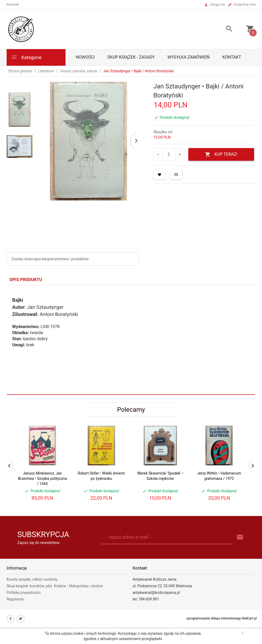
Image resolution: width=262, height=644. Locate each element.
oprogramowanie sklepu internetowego (214, 618)
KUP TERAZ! (221, 155)
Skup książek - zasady (131, 57)
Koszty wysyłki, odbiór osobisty (32, 579)
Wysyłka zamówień (189, 57)
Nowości (85, 57)
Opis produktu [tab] (26, 280)
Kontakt (232, 57)
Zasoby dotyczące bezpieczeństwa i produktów (50, 259)
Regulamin (15, 599)
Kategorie (26, 57)
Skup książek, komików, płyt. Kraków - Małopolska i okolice (55, 586)
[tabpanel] (131, 340)
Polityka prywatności (24, 593)
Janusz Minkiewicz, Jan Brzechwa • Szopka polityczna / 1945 (42, 479)
